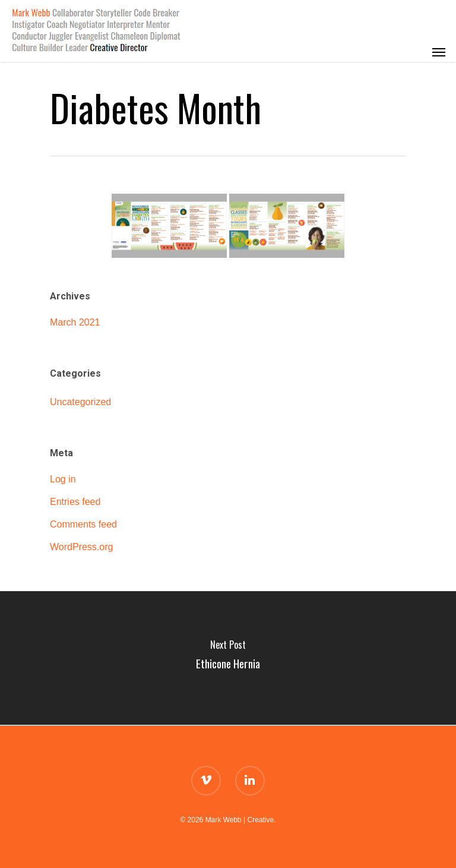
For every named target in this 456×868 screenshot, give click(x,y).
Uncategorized (80, 402)
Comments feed (83, 524)
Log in (63, 479)
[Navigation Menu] (439, 31)
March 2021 (75, 322)
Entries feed (75, 502)
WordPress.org (81, 547)
